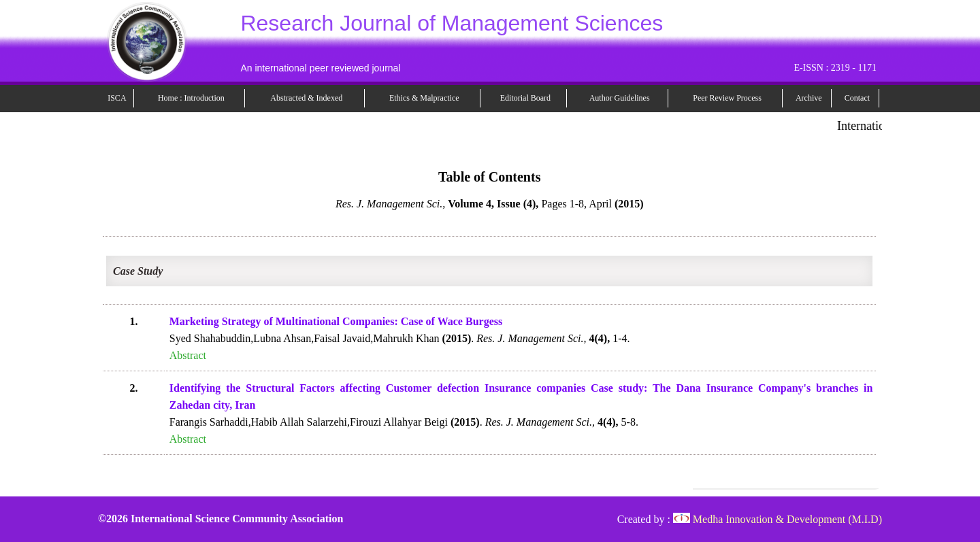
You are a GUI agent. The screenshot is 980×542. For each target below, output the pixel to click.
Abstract (188, 355)
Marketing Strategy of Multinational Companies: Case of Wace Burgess (336, 321)
